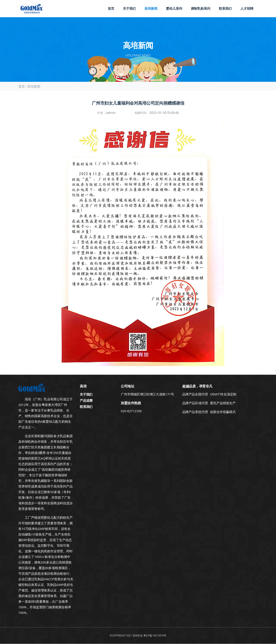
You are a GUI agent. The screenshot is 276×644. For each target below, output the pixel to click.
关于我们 (129, 9)
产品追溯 (86, 400)
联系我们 (225, 9)
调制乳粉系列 (201, 9)
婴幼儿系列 (174, 9)
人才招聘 (247, 9)
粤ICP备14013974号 (155, 635)
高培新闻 (151, 9)
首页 (111, 9)
